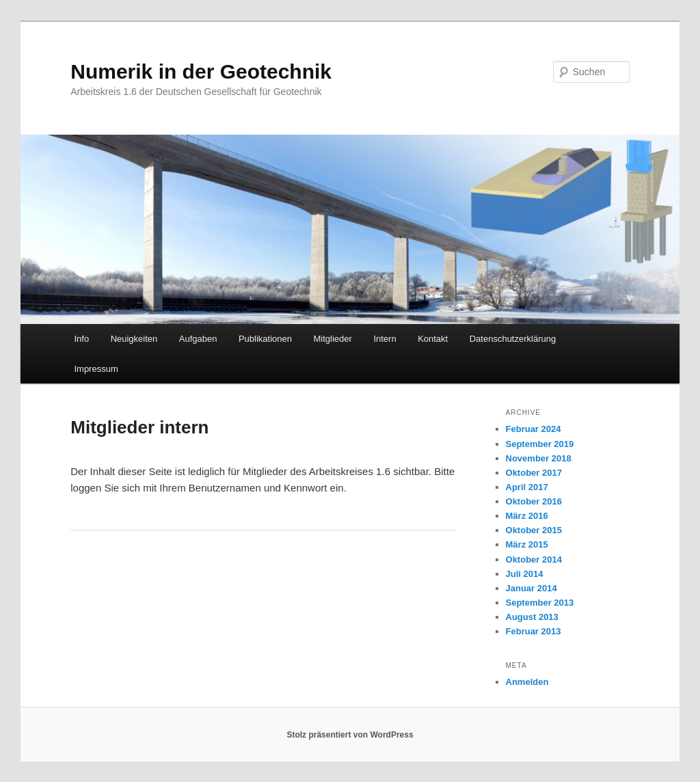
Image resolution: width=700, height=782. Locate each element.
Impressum (96, 369)
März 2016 (527, 516)
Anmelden (527, 682)
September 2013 (540, 603)
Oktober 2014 (534, 559)
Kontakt (433, 339)
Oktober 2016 (534, 501)
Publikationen (265, 339)
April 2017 (527, 487)
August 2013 (532, 617)
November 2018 (539, 458)
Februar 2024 (534, 429)
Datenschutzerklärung (513, 339)
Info (81, 339)
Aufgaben (198, 339)
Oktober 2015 (534, 530)
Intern (385, 339)
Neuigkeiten (134, 339)
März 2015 (527, 544)
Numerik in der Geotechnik (201, 71)
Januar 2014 (531, 588)
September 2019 (540, 444)
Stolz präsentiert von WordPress (350, 735)
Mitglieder (333, 339)
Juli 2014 (525, 574)
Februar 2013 (534, 631)
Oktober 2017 (534, 473)
